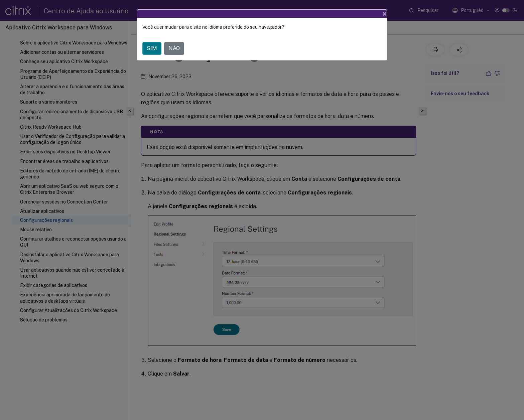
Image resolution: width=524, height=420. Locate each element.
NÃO (174, 48)
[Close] (385, 14)
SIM (152, 48)
